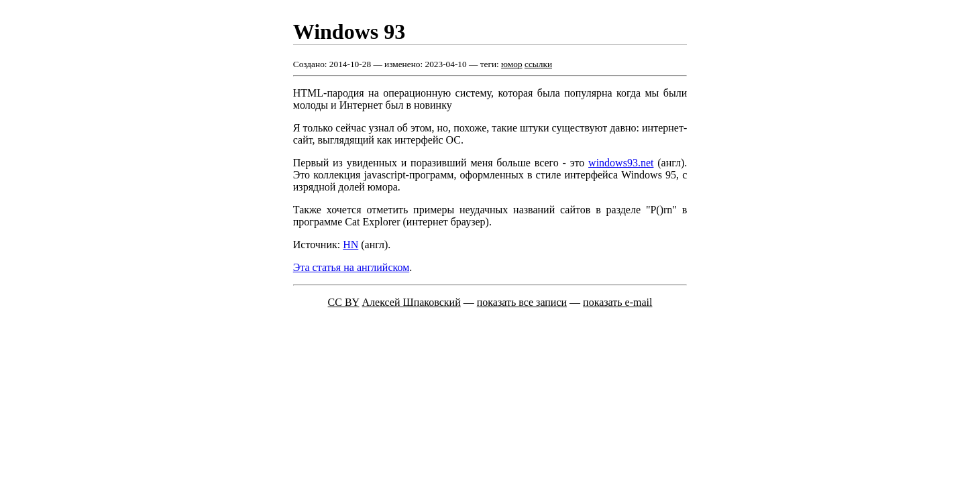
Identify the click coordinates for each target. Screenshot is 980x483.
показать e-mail (617, 302)
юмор (512, 64)
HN (350, 245)
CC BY (344, 302)
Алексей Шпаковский (412, 302)
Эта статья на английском (351, 267)
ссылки (538, 64)
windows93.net (621, 163)
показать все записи (522, 302)
